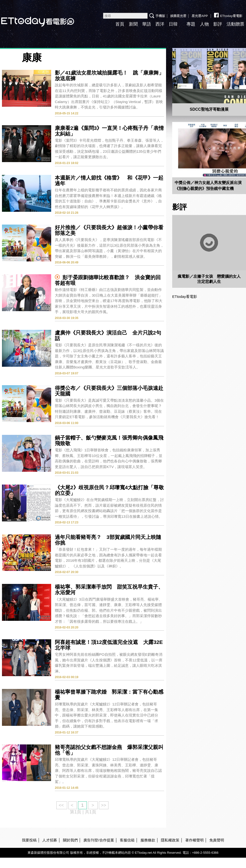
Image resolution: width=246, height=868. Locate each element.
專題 (191, 24)
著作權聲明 (194, 840)
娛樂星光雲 (178, 16)
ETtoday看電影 (228, 14)
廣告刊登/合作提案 (99, 840)
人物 (204, 24)
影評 (218, 24)
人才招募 (50, 840)
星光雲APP (200, 16)
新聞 (133, 24)
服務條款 (148, 840)
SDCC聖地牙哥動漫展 (209, 109)
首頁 (120, 24)
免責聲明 (217, 840)
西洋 (160, 24)
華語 (147, 24)
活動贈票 (235, 24)
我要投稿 (29, 840)
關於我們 (70, 840)
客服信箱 (127, 840)
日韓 (173, 24)
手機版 (160, 16)
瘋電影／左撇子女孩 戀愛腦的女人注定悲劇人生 (209, 279)
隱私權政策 (170, 840)
